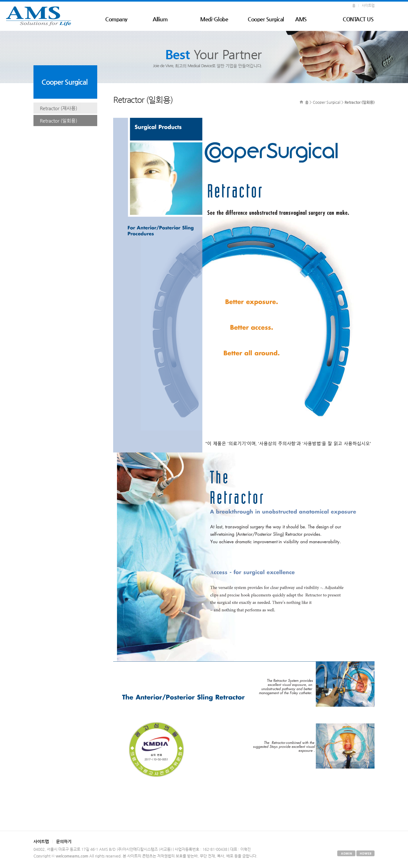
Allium (160, 19)
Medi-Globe (214, 19)
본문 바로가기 (0, 2)
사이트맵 (368, 6)
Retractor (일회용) (58, 121)
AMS (301, 19)
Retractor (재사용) (58, 108)
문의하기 (64, 841)
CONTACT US (358, 19)
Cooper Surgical (266, 19)
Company (116, 19)
